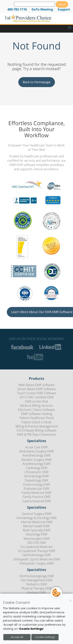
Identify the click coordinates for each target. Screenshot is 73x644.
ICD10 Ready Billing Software (36, 430)
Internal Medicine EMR (37, 522)
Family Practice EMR (36, 497)
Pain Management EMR (37, 580)
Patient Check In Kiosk (36, 422)
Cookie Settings (45, 637)
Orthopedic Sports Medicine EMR (37, 559)
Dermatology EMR (36, 476)
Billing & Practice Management (37, 426)
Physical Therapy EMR (37, 588)
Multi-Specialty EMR (37, 530)
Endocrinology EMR (37, 484)
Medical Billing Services (36, 406)
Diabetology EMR (36, 480)
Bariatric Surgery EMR (37, 460)
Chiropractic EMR (37, 472)
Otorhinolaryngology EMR (36, 576)
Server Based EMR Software (37, 389)
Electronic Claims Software (36, 410)
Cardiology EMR (37, 468)
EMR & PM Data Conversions (36, 434)
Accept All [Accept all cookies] (17, 637)
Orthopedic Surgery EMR (36, 563)
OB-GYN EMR (37, 543)
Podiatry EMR (36, 593)
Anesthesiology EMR (36, 455)
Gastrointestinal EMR (37, 501)
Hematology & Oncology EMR (36, 518)
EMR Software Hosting (37, 414)
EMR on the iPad (36, 401)
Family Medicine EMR (36, 493)
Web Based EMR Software (36, 385)
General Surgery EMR (37, 514)
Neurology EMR (37, 534)
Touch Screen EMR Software (36, 393)
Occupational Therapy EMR (37, 551)
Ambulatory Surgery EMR (36, 451)
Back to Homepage (37, 82)
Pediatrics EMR (36, 584)
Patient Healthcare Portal (37, 418)
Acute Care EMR (36, 447)
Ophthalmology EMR (36, 555)
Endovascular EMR (36, 489)
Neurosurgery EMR (37, 539)
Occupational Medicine (36, 547)
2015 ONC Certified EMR (37, 397)
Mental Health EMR (36, 526)
